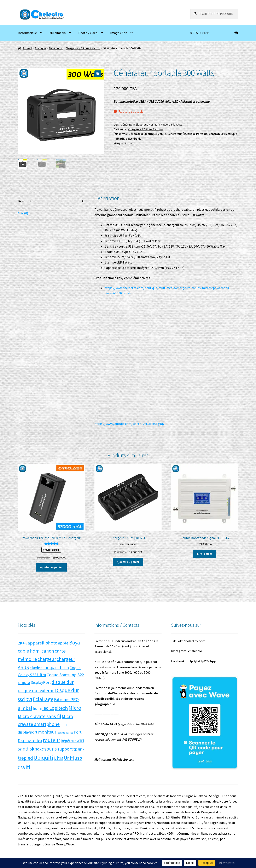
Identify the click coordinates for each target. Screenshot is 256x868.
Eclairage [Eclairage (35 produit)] (43, 699)
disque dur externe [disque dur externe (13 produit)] (36, 690)
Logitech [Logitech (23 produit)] (59, 708)
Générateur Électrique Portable (187, 134)
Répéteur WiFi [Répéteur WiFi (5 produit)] (72, 741)
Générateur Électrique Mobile (147, 134)
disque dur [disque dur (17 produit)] (63, 682)
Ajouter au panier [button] (51, 567)
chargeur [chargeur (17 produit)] (47, 659)
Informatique (27, 33)
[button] (98, 74)
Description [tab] (26, 201)
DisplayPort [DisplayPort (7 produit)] (41, 682)
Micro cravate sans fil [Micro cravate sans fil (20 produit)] (39, 716)
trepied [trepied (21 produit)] (25, 758)
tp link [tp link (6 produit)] (79, 749)
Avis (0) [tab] (23, 213)
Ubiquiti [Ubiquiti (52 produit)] (43, 758)
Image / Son (119, 33)
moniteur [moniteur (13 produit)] (47, 732)
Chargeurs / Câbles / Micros (83, 48)
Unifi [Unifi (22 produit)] (69, 758)
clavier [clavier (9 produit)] (36, 668)
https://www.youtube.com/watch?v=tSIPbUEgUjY (129, 424)
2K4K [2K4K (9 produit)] (22, 643)
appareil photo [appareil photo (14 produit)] (42, 643)
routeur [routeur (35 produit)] (51, 740)
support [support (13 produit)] (65, 749)
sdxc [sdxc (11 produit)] (39, 749)
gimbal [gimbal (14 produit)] (25, 708)
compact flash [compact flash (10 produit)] (56, 668)
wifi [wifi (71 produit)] (26, 767)
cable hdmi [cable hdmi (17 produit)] (29, 651)
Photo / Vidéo (88, 33)
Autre (128, 143)
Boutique (40, 48)
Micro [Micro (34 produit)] (75, 708)
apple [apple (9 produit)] (63, 643)
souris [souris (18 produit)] (51, 749)
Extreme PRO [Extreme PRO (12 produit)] (66, 699)
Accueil (27, 48)
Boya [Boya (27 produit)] (75, 643)
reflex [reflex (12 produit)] (37, 740)
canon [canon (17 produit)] (48, 651)
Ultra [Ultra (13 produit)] (59, 758)
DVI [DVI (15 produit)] (29, 699)
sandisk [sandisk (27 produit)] (26, 749)
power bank (133, 139)
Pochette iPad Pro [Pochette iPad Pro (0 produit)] (65, 733)
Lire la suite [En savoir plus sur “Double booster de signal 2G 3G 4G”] (205, 554)
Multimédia (58, 33)
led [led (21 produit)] (45, 708)
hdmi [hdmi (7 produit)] (37, 708)
